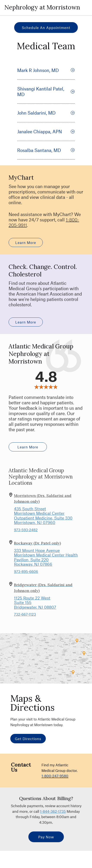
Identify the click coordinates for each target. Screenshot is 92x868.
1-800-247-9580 (55, 776)
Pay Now (46, 837)
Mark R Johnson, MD (46, 70)
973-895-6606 (26, 571)
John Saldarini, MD (46, 113)
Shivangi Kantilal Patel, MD (46, 91)
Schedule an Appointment (46, 28)
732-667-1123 (25, 614)
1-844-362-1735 (53, 811)
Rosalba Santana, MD (46, 150)
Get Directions (28, 739)
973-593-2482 (26, 530)
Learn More (26, 242)
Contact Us (21, 767)
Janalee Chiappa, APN (46, 131)
